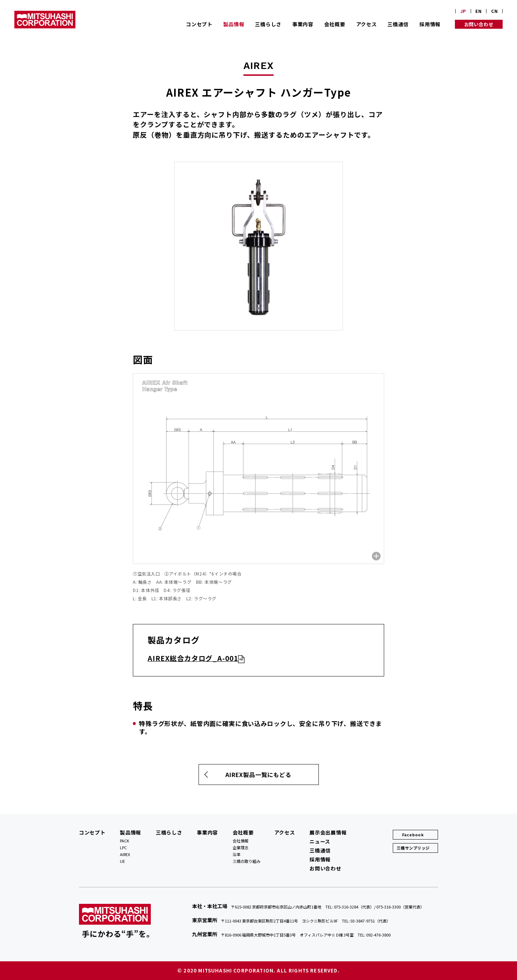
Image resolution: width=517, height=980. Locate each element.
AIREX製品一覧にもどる (258, 775)
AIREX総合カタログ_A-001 (193, 658)
